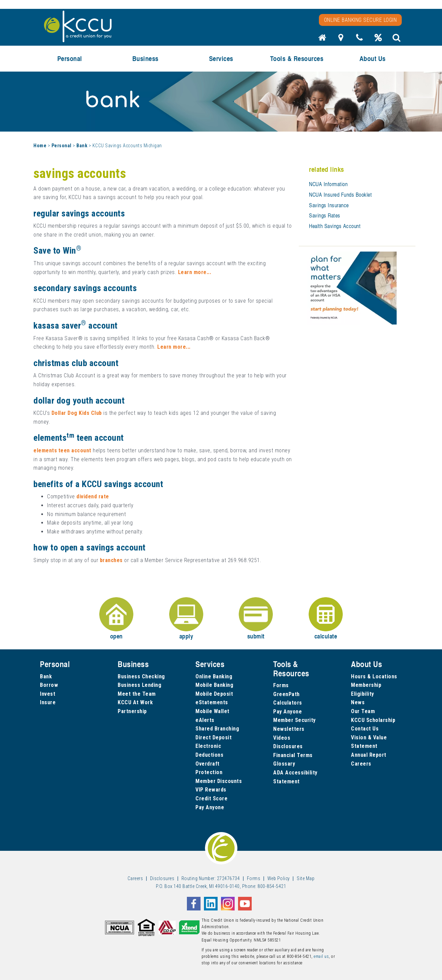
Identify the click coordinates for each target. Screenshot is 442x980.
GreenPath (286, 694)
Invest (48, 694)
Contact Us (365, 729)
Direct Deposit (213, 737)
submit (256, 619)
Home (40, 146)
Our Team (363, 711)
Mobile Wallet (212, 711)
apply (186, 619)
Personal (70, 58)
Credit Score (211, 798)
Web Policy (279, 878)
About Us (373, 58)
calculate (326, 619)
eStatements (212, 702)
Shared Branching (217, 729)
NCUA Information (328, 184)
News (358, 702)
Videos (282, 738)
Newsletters (289, 729)
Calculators (288, 703)
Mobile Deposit (214, 694)
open (116, 619)
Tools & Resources (297, 58)
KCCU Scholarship (373, 720)
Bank (82, 146)
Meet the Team (137, 694)
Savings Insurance (329, 205)
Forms (281, 685)
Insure (48, 702)
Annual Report (369, 755)
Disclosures (288, 746)
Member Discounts (219, 781)
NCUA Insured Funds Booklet (340, 195)
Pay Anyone (210, 807)
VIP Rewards (211, 790)
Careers (361, 764)
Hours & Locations (374, 676)
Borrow (49, 685)
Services (221, 58)
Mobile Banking (214, 685)
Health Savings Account (335, 226)
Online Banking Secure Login (360, 20)
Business (145, 58)
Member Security (294, 720)
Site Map (306, 878)
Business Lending (139, 685)
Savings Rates (325, 215)
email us (321, 956)
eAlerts (205, 720)
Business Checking (141, 676)
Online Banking (214, 676)
